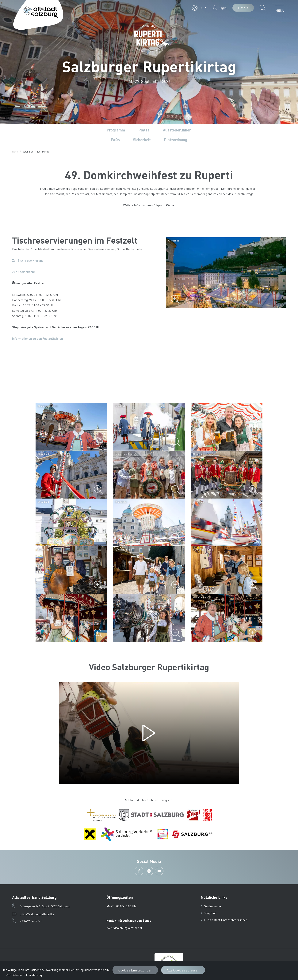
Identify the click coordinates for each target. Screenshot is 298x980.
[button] (199, 8)
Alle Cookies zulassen (183, 970)
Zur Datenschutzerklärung (24, 975)
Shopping (208, 913)
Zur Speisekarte (23, 272)
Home (15, 151)
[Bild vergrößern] (226, 273)
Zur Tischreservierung (28, 260)
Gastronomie (211, 906)
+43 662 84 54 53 (31, 921)
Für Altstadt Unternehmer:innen (224, 920)
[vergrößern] (71, 427)
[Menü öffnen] (278, 8)
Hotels (243, 8)
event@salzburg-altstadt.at (124, 928)
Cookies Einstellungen (135, 970)
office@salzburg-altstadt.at (38, 914)
